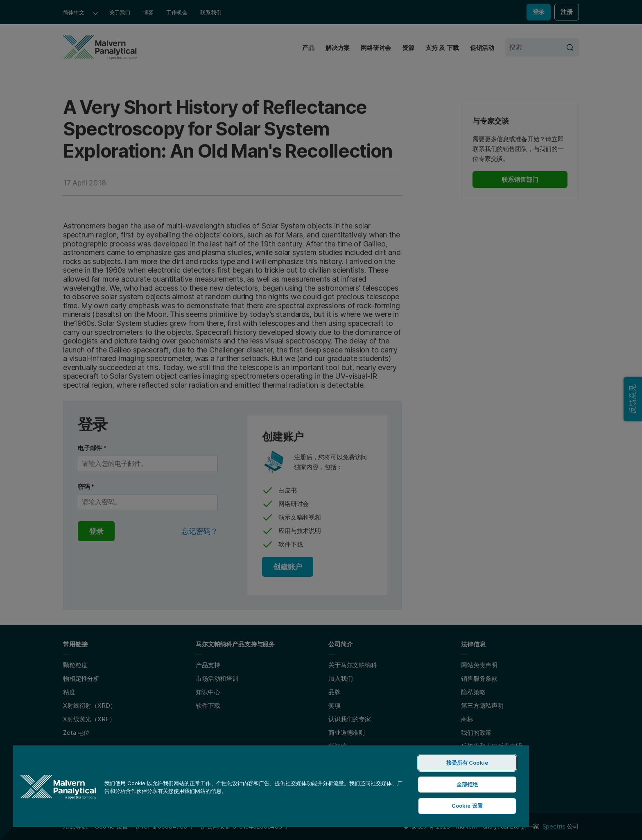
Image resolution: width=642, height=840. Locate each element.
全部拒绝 (467, 784)
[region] (271, 786)
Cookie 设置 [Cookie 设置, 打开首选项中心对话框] (467, 806)
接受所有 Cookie (467, 763)
